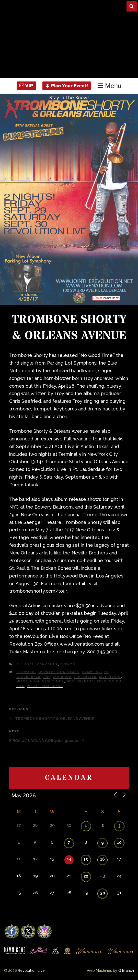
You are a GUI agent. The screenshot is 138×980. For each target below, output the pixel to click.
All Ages (25, 664)
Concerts (48, 664)
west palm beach (45, 686)
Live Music (110, 677)
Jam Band (62, 677)
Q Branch (126, 971)
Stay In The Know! (69, 97)
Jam (47, 677)
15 (86, 859)
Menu (109, 86)
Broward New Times (59, 672)
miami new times (47, 681)
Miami (22, 681)
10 (119, 843)
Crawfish (92, 672)
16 (102, 859)
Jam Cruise (85, 677)
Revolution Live (31, 971)
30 (103, 893)
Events (68, 664)
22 (86, 876)
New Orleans (80, 681)
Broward (26, 672)
